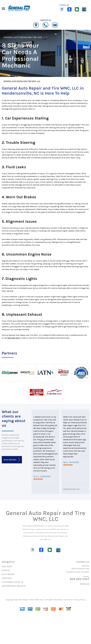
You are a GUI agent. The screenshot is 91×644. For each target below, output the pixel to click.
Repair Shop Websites (33, 600)
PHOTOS (6, 570)
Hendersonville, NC (71, 489)
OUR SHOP (7, 566)
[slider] (38, 479)
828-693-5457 (14, 338)
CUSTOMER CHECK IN (13, 582)
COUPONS (7, 578)
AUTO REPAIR (8, 574)
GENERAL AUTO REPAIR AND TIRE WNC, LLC (25, 37)
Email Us (85, 584)
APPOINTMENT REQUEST (14, 586)
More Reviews (12, 460)
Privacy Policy (79, 600)
